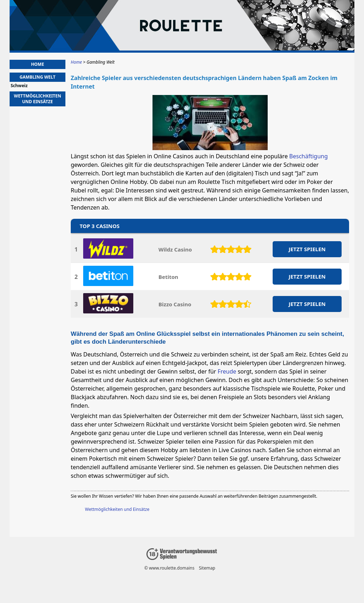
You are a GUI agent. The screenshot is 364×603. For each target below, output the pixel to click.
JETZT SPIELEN (307, 249)
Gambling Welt (38, 77)
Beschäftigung (309, 156)
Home (38, 64)
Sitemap (207, 568)
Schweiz (19, 86)
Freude (227, 371)
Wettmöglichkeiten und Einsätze (117, 509)
